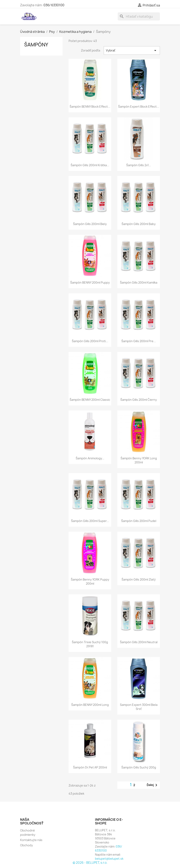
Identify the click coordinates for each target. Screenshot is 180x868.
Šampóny (36, 45)
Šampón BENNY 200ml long (90, 705)
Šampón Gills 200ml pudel (139, 521)
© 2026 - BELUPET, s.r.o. (90, 863)
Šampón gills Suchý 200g (139, 767)
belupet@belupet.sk (109, 859)
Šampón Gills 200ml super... (90, 521)
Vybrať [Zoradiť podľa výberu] (132, 50)
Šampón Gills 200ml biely (90, 224)
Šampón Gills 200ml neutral (139, 642)
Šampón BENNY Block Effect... (90, 107)
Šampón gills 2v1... (139, 165)
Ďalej (153, 785)
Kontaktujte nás (31, 840)
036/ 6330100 (54, 5)
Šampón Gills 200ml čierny (139, 400)
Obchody (26, 845)
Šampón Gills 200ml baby (139, 224)
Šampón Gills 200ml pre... (139, 341)
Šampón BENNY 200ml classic (90, 400)
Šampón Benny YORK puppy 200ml (90, 581)
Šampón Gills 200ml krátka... (90, 165)
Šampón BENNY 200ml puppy (90, 282)
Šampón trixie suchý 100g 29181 (90, 644)
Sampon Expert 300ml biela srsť (139, 707)
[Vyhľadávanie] (139, 16)
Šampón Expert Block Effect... (139, 107)
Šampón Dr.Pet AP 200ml (90, 767)
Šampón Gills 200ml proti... (90, 341)
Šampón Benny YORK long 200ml (139, 460)
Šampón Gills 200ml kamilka (139, 282)
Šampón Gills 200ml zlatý (139, 579)
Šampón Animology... (90, 458)
